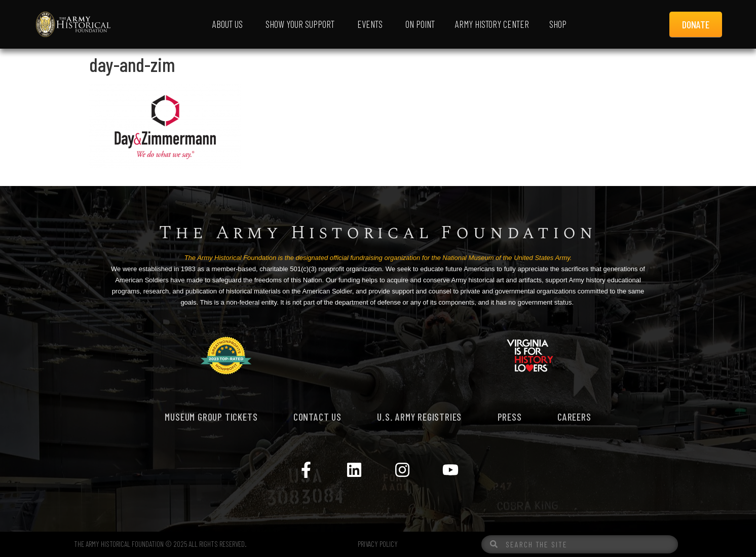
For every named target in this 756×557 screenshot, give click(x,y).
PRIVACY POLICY (378, 544)
